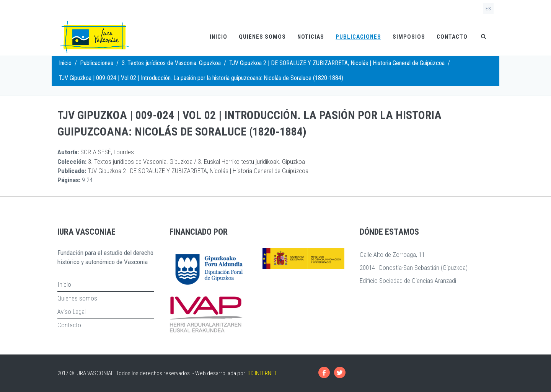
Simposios (409, 37)
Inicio (218, 37)
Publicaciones (358, 37)
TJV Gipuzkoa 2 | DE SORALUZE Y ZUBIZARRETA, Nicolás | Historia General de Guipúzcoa (337, 63)
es (488, 9)
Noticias (311, 37)
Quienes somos (77, 298)
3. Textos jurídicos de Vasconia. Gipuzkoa (171, 63)
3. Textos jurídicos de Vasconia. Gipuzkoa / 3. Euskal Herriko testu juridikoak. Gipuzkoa (196, 162)
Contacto (452, 37)
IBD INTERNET (262, 373)
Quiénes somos (262, 37)
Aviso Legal (72, 312)
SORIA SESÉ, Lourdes (107, 152)
